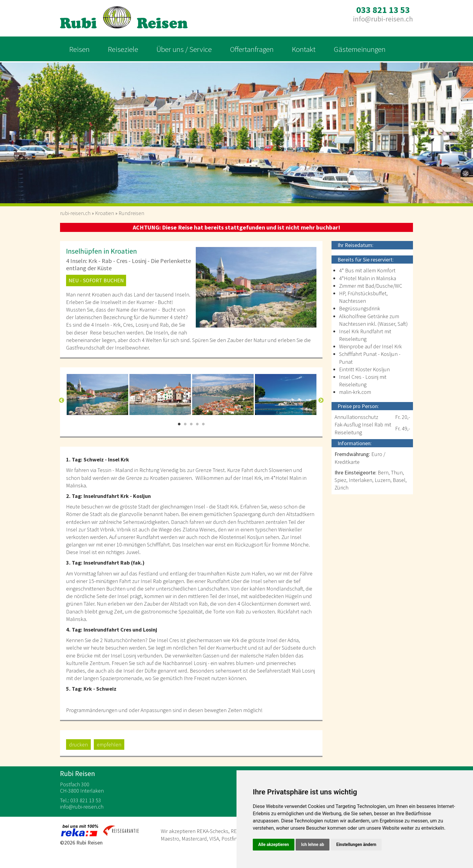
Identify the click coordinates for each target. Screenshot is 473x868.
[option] (237, 131)
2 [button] (185, 424)
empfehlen (109, 744)
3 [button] (191, 424)
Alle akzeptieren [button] (274, 844)
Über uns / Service (184, 49)
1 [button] (179, 424)
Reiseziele (123, 49)
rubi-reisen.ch (75, 213)
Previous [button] (62, 401)
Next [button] (321, 401)
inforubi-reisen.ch (383, 19)
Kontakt (304, 49)
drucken (78, 744)
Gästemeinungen (360, 49)
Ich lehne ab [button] (313, 844)
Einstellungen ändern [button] (356, 844)
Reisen (79, 49)
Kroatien (105, 213)
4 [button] (197, 424)
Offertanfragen (252, 49)
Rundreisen (131, 213)
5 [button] (203, 424)
